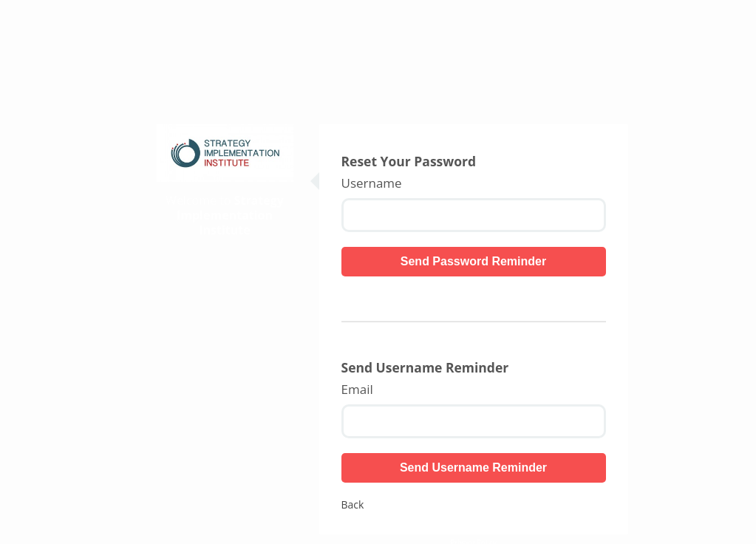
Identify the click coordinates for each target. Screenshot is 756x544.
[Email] (474, 421)
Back (353, 504)
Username (372, 183)
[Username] (474, 215)
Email (357, 390)
